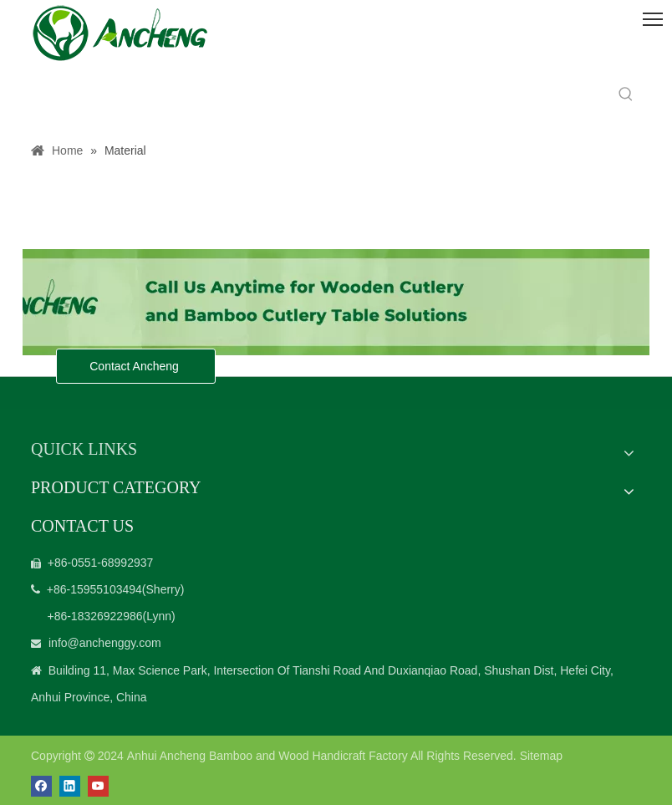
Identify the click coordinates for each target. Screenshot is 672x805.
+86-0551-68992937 (101, 563)
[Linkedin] (70, 786)
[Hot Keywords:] (626, 94)
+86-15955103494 (94, 589)
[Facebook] (41, 786)
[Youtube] (98, 786)
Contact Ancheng (136, 366)
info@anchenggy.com (105, 643)
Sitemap (541, 756)
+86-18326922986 (94, 616)
